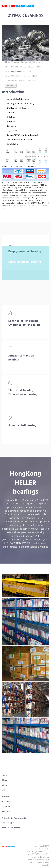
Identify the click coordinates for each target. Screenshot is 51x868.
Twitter (5, 797)
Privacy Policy (8, 823)
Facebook (6, 802)
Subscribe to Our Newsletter (15, 818)
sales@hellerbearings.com (20, 72)
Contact (6, 790)
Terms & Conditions (11, 828)
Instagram (7, 807)
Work (4, 785)
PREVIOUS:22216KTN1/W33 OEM (24, 206)
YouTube (6, 811)
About (5, 780)
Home (5, 775)
